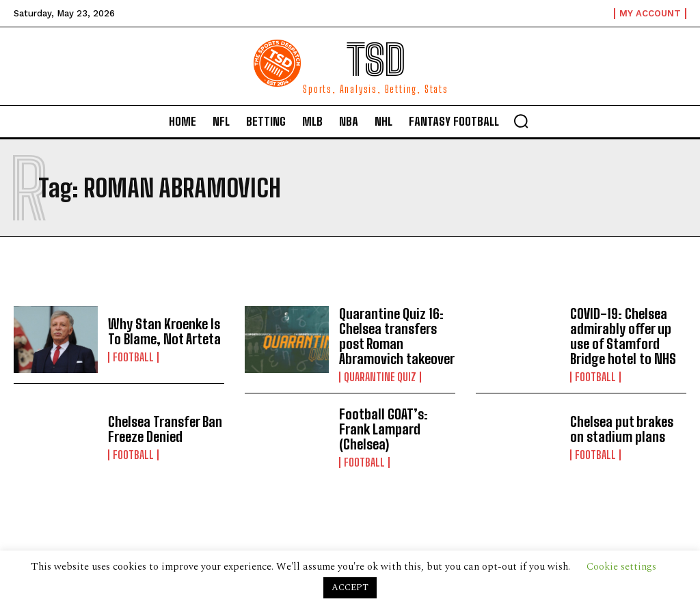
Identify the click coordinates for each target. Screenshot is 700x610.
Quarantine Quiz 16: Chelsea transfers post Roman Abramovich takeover (397, 336)
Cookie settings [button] (621, 567)
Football (133, 357)
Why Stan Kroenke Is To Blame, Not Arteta (164, 331)
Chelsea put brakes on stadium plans (622, 429)
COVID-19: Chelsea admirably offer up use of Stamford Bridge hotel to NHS (623, 336)
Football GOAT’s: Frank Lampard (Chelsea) (383, 429)
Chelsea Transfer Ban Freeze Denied (165, 429)
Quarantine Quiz (380, 377)
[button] (521, 121)
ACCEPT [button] (350, 587)
